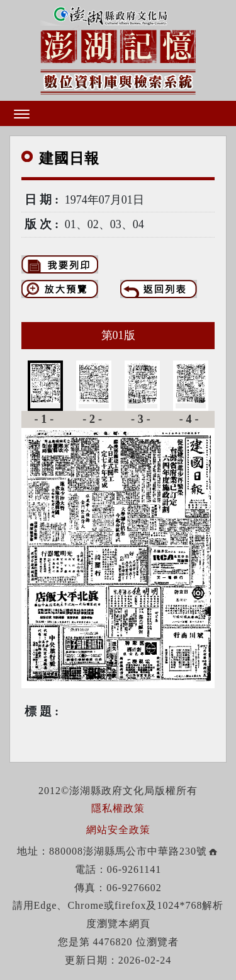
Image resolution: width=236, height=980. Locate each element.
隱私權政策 (118, 808)
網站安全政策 (118, 830)
